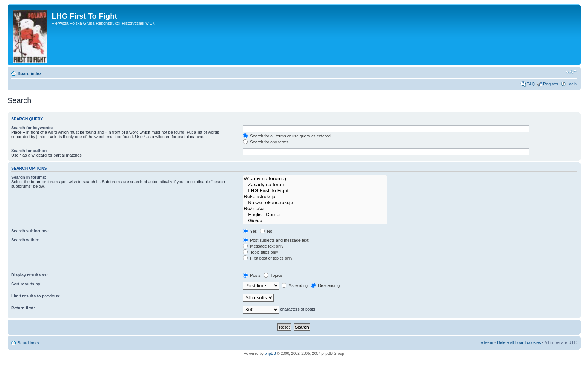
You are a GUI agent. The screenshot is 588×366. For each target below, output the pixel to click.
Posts (252, 275)
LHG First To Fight (315, 191)
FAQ (531, 84)
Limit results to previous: (36, 296)
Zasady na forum (315, 185)
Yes (250, 231)
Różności (315, 209)
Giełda (315, 221)
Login (572, 84)
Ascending (295, 285)
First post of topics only (268, 258)
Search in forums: (29, 177)
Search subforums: (30, 231)
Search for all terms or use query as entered (287, 136)
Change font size (571, 72)
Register (551, 84)
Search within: (25, 240)
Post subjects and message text (276, 240)
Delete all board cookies (519, 342)
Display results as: (29, 275)
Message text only (263, 246)
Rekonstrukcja (315, 197)
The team (484, 342)
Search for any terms (266, 142)
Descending (325, 285)
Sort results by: (26, 284)
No (266, 231)
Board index (30, 73)
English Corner (315, 215)
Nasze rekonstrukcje (315, 203)
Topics (273, 275)
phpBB (270, 353)
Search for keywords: (32, 128)
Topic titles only (260, 252)
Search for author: (29, 151)
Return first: (23, 308)
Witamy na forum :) (315, 179)
